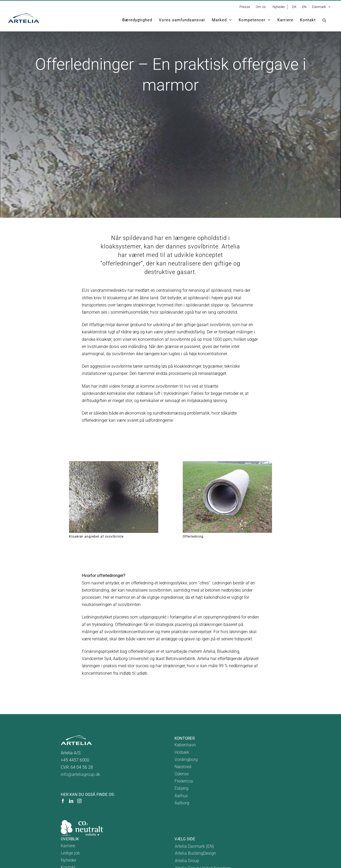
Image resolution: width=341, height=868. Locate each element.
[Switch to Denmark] (203, 846)
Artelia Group (187, 861)
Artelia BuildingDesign (195, 853)
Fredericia (184, 781)
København (185, 745)
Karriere (68, 846)
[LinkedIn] (71, 801)
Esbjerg (181, 788)
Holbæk (182, 752)
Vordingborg (186, 759)
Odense (182, 774)
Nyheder (68, 860)
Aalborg (182, 803)
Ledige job (70, 853)
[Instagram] (79, 801)
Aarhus (181, 796)
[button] (324, 20)
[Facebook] (63, 801)
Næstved (183, 767)
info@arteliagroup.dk (80, 774)
